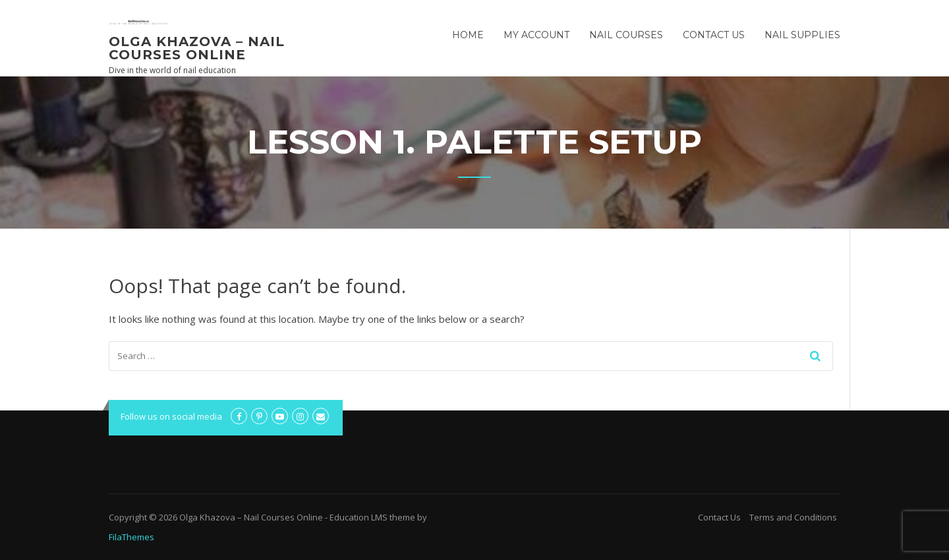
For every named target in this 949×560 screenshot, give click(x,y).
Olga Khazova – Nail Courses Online (197, 48)
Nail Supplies (802, 35)
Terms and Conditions (793, 517)
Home (468, 35)
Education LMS (359, 517)
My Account (536, 35)
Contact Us (714, 35)
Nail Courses (626, 35)
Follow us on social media (171, 416)
